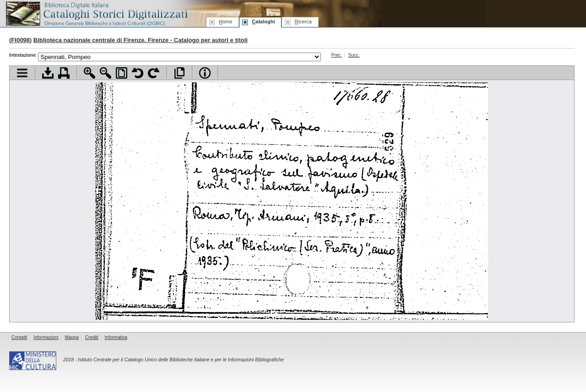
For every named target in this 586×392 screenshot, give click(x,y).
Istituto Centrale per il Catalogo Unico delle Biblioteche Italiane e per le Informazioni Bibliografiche (181, 360)
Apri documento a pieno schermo (179, 73)
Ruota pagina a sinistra (138, 73)
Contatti (19, 337)
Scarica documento (48, 73)
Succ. (354, 55)
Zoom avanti (90, 73)
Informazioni (46, 337)
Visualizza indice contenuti (22, 73)
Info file (205, 73)
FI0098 (20, 40)
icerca (303, 21)
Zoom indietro (106, 73)
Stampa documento (64, 73)
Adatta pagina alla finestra (122, 73)
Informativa (116, 337)
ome (225, 21)
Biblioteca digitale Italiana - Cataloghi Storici (96, 13)
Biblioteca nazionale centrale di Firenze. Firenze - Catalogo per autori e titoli (141, 40)
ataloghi (263, 21)
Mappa (72, 337)
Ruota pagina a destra (154, 73)
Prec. (337, 55)
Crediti (92, 337)
